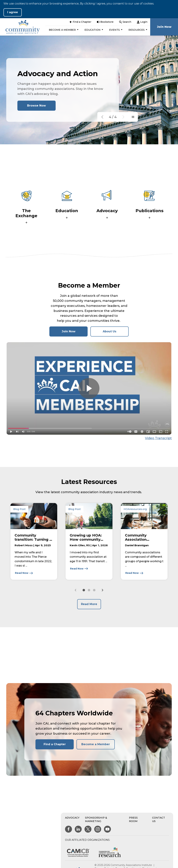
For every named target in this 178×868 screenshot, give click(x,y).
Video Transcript (158, 438)
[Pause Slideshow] (133, 117)
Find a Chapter (55, 744)
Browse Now (37, 106)
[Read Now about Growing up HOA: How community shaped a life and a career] (79, 569)
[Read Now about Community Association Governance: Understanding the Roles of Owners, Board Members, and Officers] (134, 573)
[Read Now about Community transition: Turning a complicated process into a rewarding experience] (24, 573)
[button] (63, 30)
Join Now (75, 333)
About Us (110, 331)
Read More (89, 604)
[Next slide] (102, 590)
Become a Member (96, 744)
